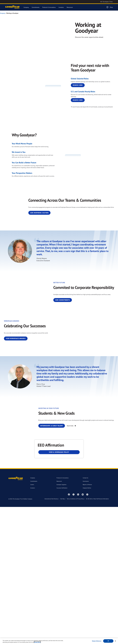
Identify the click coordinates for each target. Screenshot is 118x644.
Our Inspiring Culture (84, 258)
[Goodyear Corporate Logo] (12, 7)
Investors (61, 7)
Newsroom (70, 7)
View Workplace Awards (16, 439)
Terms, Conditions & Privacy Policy (75, 636)
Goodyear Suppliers (61, 622)
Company (26, 7)
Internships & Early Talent (86, 550)
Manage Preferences (97, 641)
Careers (32, 622)
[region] (59, 641)
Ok (108, 641)
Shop (111, 7)
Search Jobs (78, 93)
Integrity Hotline (87, 625)
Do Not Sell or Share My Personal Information (97, 636)
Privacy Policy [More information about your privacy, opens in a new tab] (37, 642)
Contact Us (85, 615)
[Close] (115, 641)
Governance (86, 618)
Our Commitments (82, 373)
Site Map (62, 636)
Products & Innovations (49, 7)
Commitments (36, 7)
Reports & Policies (87, 622)
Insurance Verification (62, 625)
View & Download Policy (59, 589)
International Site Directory (51, 636)
